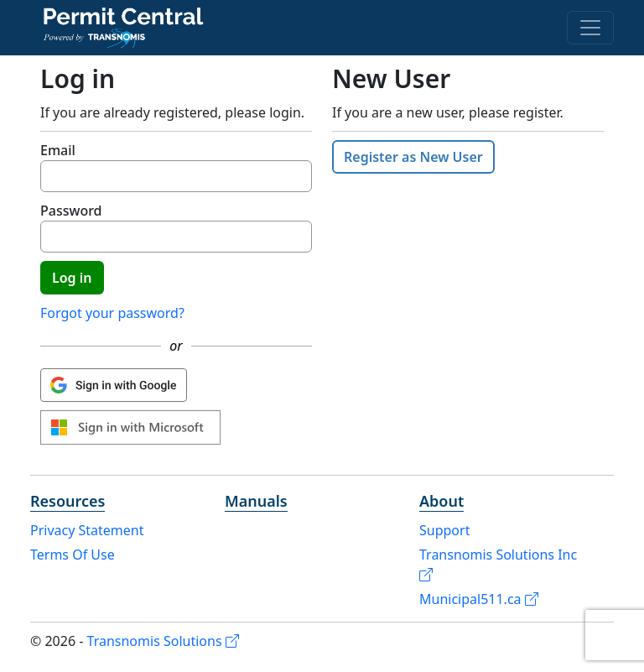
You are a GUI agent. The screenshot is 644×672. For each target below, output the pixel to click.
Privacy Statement (87, 530)
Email (58, 150)
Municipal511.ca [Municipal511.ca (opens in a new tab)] (479, 599)
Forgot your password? (112, 313)
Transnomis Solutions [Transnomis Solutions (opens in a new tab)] (163, 641)
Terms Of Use (73, 555)
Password (71, 211)
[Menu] (590, 28)
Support (444, 530)
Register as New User (413, 157)
